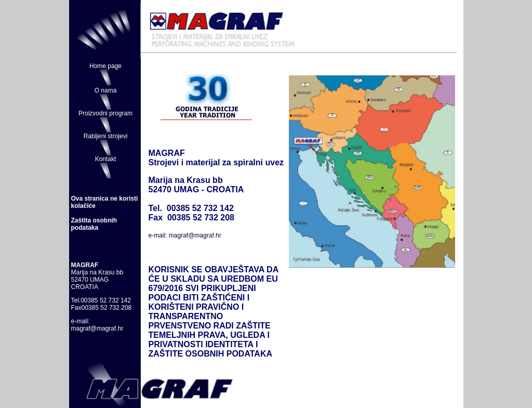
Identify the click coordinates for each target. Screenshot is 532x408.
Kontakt (106, 159)
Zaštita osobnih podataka (94, 224)
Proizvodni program (105, 113)
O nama (106, 90)
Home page (105, 66)
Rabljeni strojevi (106, 136)
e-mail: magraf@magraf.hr (185, 235)
